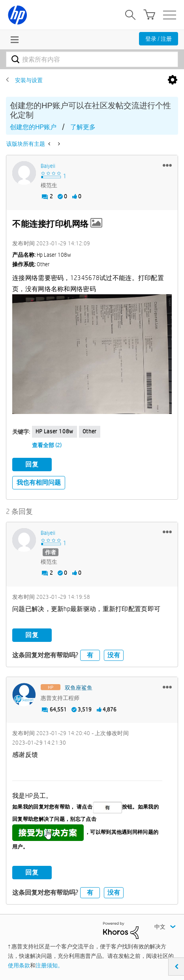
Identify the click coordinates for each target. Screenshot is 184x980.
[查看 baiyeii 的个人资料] (48, 166)
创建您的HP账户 (33, 127)
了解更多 (83, 127)
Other (90, 431)
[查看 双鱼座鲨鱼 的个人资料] (79, 688)
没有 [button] (114, 655)
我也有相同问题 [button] (39, 482)
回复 (32, 464)
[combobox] (92, 59)
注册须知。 (49, 965)
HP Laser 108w (54, 431)
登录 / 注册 (159, 39)
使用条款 (19, 965)
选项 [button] (173, 80)
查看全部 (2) (47, 445)
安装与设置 (29, 80)
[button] (167, 165)
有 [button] (90, 655)
